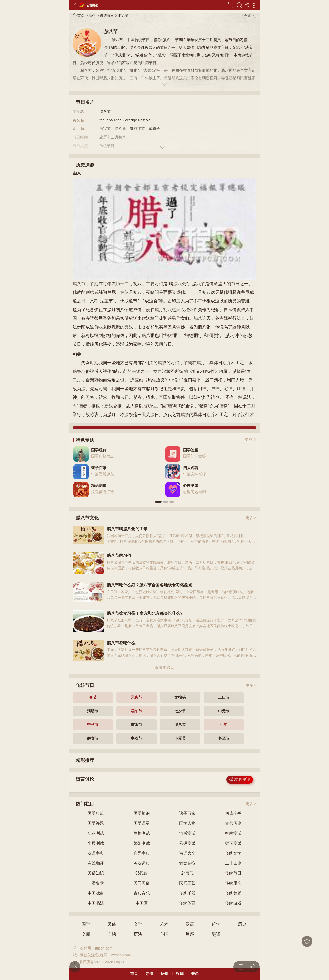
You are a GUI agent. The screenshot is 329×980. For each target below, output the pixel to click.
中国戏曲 (96, 893)
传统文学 (233, 853)
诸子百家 (187, 813)
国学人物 (187, 823)
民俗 (92, 16)
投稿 (180, 974)
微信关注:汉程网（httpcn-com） (103, 955)
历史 (242, 924)
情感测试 (187, 833)
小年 (224, 724)
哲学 (216, 924)
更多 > (251, 518)
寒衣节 (136, 738)
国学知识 (142, 813)
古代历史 (233, 823)
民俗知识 (96, 873)
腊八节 (123, 16)
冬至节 (224, 738)
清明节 (93, 711)
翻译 (216, 934)
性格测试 (142, 833)
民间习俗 (142, 883)
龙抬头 (180, 697)
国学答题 (96, 823)
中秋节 (93, 724)
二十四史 (233, 863)
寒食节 (93, 738)
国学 (86, 924)
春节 (93, 697)
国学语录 (142, 823)
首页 (79, 16)
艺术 (164, 924)
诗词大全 (187, 853)
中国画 (142, 903)
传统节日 (107, 16)
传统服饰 (233, 883)
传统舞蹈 (233, 893)
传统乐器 (187, 893)
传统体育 (187, 903)
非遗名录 (96, 883)
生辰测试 (96, 843)
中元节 (224, 711)
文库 (86, 934)
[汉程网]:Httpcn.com (93, 948)
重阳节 (136, 724)
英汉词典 (142, 863)
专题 (112, 934)
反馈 (164, 974)
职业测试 (96, 833)
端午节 (136, 711)
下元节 (180, 738)
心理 (164, 934)
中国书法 (96, 903)
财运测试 (233, 843)
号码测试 (187, 843)
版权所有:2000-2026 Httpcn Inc (102, 962)
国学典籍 (96, 813)
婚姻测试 (142, 843)
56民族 (142, 873)
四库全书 (233, 813)
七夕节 (180, 711)
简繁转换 (187, 863)
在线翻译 (96, 863)
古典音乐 (142, 893)
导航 (149, 974)
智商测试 (233, 833)
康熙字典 (142, 853)
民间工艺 (187, 883)
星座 (190, 934)
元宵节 (136, 697)
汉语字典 (96, 853)
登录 (195, 974)
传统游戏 (233, 903)
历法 (138, 934)
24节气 (187, 873)
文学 (138, 924)
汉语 (190, 924)
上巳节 (224, 697)
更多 (249, 439)
